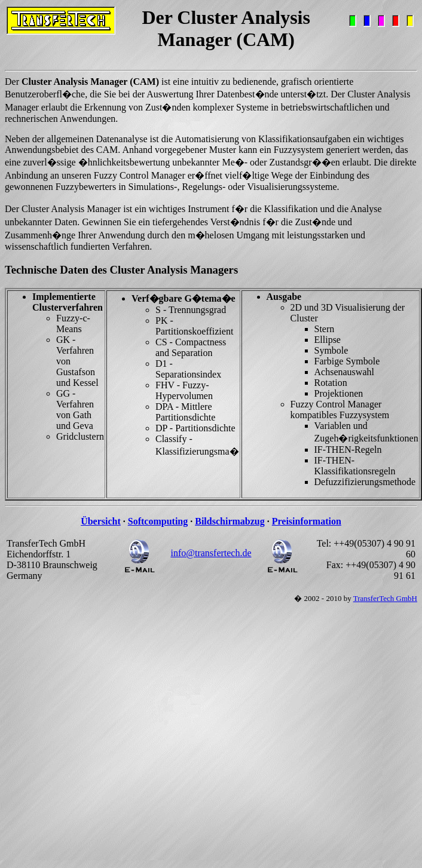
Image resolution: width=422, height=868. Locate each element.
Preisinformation (307, 521)
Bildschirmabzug (230, 521)
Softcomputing (158, 521)
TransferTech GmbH (385, 598)
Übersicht (101, 521)
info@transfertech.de (211, 553)
